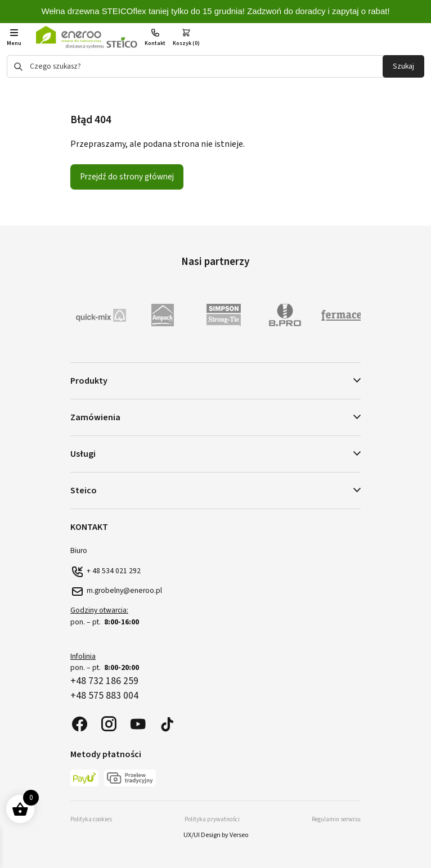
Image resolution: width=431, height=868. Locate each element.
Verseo (239, 835)
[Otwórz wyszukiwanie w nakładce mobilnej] (215, 66)
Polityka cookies (91, 819)
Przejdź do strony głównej (127, 177)
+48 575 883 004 (104, 696)
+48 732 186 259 (104, 681)
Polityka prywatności (212, 819)
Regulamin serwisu (336, 819)
